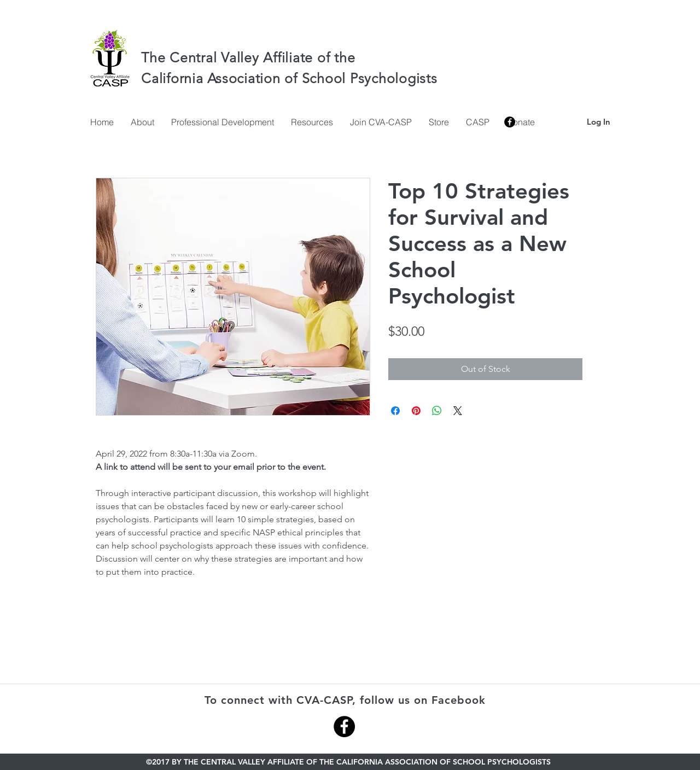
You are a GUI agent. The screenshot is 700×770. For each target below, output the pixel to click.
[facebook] (510, 122)
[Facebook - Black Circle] (344, 727)
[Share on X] (458, 411)
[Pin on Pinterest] (416, 411)
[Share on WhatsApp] (437, 411)
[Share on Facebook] (395, 411)
